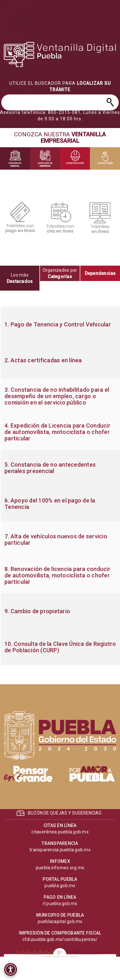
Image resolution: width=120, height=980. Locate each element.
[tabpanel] (60, 486)
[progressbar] (60, 54)
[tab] (20, 278)
